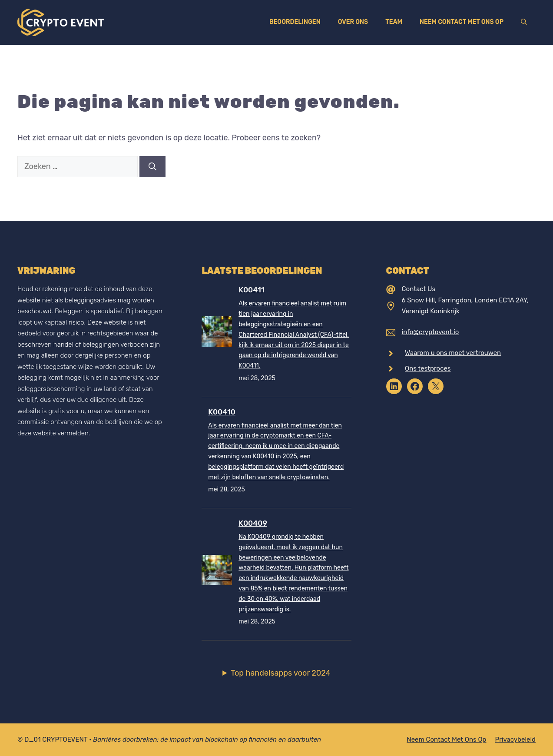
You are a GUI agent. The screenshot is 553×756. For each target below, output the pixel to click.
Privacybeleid (516, 739)
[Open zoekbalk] (524, 22)
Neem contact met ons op (462, 22)
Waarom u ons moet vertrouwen (453, 353)
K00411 (251, 290)
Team (394, 22)
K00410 (222, 412)
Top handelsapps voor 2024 (281, 673)
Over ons (353, 22)
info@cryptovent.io (430, 332)
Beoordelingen (295, 22)
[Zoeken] (152, 167)
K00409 (253, 523)
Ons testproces (428, 368)
